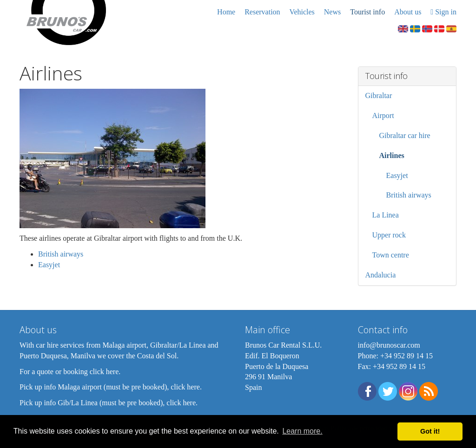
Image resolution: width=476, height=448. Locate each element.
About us (408, 12)
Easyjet (49, 265)
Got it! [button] (430, 431)
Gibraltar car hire (405, 135)
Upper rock (389, 235)
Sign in (443, 12)
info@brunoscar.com (389, 345)
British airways (61, 254)
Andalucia (381, 275)
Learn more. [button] (302, 431)
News (332, 12)
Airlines (392, 155)
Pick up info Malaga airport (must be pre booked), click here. (111, 387)
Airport (383, 115)
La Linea (386, 215)
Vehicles (302, 12)
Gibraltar (379, 96)
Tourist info (367, 12)
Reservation (262, 12)
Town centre (391, 255)
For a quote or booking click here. (70, 372)
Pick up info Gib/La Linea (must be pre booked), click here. (109, 403)
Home (226, 12)
